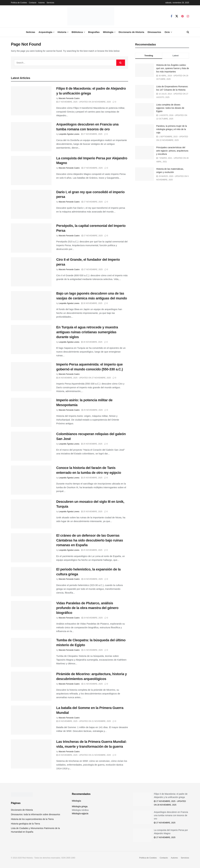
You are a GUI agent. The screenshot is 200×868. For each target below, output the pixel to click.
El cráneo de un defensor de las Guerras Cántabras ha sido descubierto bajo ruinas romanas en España (90, 540)
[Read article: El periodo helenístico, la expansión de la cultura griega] (31, 582)
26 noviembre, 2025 (92, 303)
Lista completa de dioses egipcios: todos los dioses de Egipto (170, 108)
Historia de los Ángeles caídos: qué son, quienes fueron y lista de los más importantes (173, 68)
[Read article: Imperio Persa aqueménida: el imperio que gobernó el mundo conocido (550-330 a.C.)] (31, 377)
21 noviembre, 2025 (92, 650)
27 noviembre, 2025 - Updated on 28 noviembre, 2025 (84, 102)
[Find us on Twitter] (177, 16)
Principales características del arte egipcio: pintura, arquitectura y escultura (172, 151)
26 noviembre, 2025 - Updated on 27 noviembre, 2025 (84, 378)
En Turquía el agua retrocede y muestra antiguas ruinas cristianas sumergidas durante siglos (87, 332)
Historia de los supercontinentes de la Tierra (32, 819)
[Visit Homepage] (91, 16)
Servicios (50, 3)
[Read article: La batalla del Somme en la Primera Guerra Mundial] (31, 720)
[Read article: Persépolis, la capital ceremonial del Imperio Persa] (31, 238)
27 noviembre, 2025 (92, 134)
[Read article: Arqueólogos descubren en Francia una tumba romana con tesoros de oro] (31, 137)
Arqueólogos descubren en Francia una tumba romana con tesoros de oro (171, 815)
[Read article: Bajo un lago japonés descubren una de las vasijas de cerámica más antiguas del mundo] (31, 306)
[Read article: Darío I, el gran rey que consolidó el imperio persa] (31, 204)
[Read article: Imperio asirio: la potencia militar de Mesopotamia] (31, 412)
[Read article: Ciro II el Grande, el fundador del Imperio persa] (31, 272)
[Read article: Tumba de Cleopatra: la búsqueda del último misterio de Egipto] (31, 652)
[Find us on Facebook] (171, 16)
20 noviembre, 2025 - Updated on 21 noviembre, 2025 (84, 721)
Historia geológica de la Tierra (25, 824)
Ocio (167, 32)
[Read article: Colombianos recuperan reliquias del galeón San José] (31, 446)
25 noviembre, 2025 (92, 410)
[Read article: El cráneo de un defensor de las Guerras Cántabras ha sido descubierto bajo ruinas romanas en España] (31, 548)
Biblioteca (77, 32)
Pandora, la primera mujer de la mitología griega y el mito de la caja (172, 129)
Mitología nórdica (80, 810)
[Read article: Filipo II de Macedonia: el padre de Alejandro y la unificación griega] (31, 101)
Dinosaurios (154, 32)
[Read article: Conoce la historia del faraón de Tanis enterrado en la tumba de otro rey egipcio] (31, 480)
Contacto (33, 3)
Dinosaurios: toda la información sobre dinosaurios (35, 814)
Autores (41, 3)
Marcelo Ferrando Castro (69, 98)
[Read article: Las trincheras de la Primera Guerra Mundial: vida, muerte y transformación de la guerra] (31, 754)
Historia (62, 32)
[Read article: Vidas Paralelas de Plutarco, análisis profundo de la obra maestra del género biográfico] (31, 615)
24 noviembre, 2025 (92, 579)
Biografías (94, 32)
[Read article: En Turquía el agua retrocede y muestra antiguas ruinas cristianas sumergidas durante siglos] (31, 340)
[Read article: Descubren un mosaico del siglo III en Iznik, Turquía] (31, 514)
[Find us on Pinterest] (182, 16)
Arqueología (45, 32)
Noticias (30, 32)
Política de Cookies (19, 3)
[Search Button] (188, 32)
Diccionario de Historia (131, 32)
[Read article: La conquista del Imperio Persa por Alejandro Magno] (31, 170)
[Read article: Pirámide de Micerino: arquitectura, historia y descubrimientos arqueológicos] (31, 686)
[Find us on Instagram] (188, 16)
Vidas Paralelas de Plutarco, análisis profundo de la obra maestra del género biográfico (87, 608)
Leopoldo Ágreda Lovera (69, 134)
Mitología (108, 32)
